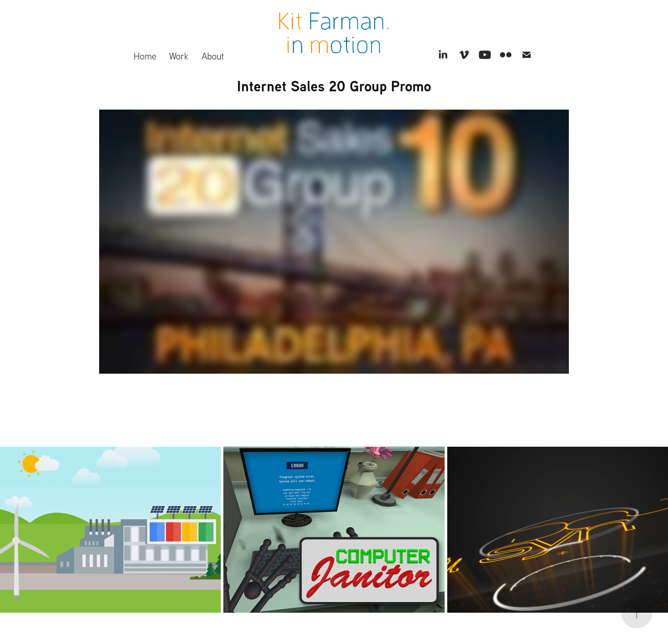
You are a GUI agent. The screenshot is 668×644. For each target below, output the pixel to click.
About (213, 56)
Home (145, 56)
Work (179, 56)
